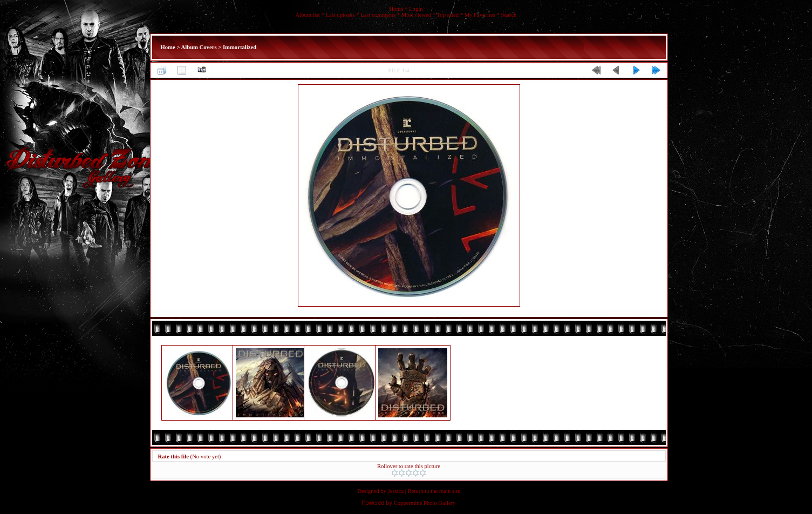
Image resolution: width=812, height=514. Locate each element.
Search (509, 15)
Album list (308, 15)
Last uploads (340, 15)
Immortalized (240, 47)
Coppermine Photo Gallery (425, 503)
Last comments (378, 15)
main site (450, 491)
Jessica (396, 491)
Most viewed (416, 15)
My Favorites (480, 15)
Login (416, 9)
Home (396, 9)
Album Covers (199, 47)
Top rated (448, 15)
